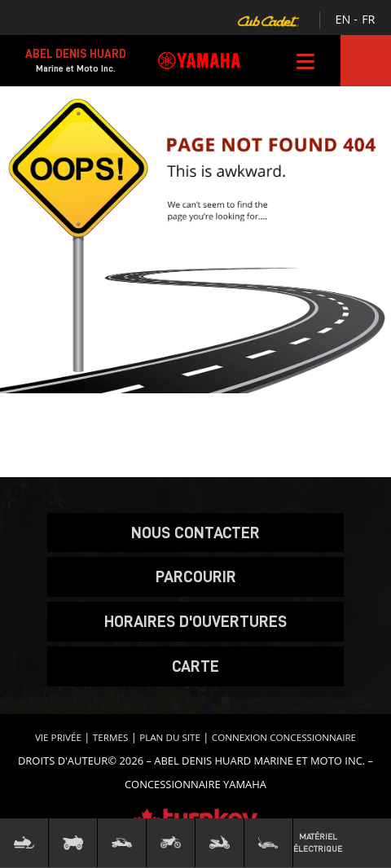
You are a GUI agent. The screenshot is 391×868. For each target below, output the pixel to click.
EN (343, 19)
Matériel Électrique (318, 842)
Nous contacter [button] (195, 533)
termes (110, 737)
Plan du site (170, 737)
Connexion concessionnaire (284, 737)
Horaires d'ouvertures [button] (195, 621)
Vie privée (58, 737)
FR (368, 19)
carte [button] (195, 666)
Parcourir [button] (196, 576)
